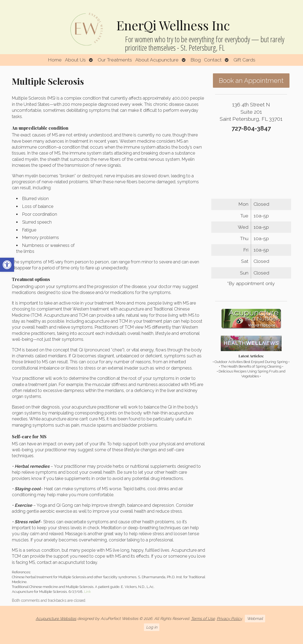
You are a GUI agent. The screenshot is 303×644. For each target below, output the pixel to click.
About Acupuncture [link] (157, 60)
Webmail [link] (255, 618)
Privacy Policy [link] (229, 618)
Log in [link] (152, 627)
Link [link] (88, 592)
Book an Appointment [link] (251, 81)
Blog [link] (196, 60)
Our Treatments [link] (115, 60)
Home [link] (55, 60)
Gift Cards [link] (244, 60)
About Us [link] (75, 60)
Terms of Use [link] (203, 618)
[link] (7, 265)
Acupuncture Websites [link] (56, 618)
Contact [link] (213, 60)
